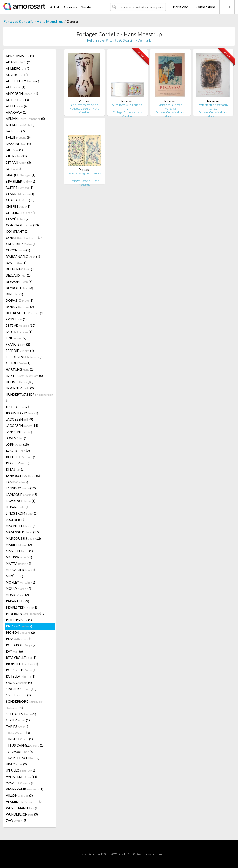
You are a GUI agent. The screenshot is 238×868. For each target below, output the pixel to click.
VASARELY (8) (20, 783)
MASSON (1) (19, 551)
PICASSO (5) (19, 626)
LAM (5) (17, 482)
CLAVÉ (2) (18, 219)
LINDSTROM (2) (22, 513)
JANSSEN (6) (19, 432)
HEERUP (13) (20, 382)
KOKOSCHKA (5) (23, 476)
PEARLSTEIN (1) (21, 607)
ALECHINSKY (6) (22, 81)
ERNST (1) (16, 319)
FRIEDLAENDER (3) (25, 357)
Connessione (206, 7)
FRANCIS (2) (18, 344)
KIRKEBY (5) (18, 463)
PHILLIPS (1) (19, 620)
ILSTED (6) (17, 407)
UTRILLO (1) (20, 770)
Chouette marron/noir (84, 105)
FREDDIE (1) (20, 351)
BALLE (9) (18, 137)
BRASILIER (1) (20, 181)
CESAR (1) (20, 194)
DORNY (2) (20, 307)
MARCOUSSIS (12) (23, 538)
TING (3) (18, 733)
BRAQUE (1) (21, 175)
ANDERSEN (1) (22, 93)
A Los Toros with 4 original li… (127, 107)
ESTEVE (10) (21, 325)
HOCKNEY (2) (20, 388)
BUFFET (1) (20, 188)
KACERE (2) (18, 451)
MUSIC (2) (17, 595)
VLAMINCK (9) (24, 802)
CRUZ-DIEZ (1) (21, 244)
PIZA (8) (19, 639)
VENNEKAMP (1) (25, 789)
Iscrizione (180, 7)
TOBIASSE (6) (20, 752)
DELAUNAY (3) (20, 269)
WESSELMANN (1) (22, 808)
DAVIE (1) (16, 263)
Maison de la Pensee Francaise (170, 107)
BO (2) (13, 169)
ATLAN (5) (21, 125)
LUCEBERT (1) (16, 520)
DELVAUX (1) (18, 275)
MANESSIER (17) (22, 532)
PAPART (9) (17, 601)
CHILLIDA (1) (21, 213)
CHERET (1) (18, 206)
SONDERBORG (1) (25, 705)
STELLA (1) (18, 720)
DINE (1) (14, 294)
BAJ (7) (15, 131)
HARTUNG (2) (20, 369)
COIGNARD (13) (22, 225)
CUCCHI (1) (18, 250)
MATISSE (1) (19, 557)
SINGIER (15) (21, 689)
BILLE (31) (16, 156)
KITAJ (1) (15, 469)
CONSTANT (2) (17, 231)
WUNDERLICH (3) (22, 814)
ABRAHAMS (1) (20, 56)
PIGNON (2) (20, 632)
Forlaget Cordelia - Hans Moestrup (33, 21)
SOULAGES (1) (21, 714)
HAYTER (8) (24, 376)
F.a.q (159, 854)
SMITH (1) (18, 695)
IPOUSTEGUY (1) (22, 413)
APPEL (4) (17, 106)
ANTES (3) (17, 100)
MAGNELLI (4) (21, 526)
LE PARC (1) (18, 507)
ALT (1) (16, 87)
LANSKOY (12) (21, 488)
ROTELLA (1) (21, 676)
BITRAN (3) (18, 162)
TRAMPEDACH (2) (23, 758)
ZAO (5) (17, 821)
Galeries (70, 7)
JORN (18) (17, 444)
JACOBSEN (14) (22, 426)
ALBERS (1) (18, 75)
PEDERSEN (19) (26, 614)
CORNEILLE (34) (25, 238)
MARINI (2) (19, 545)
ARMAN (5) (25, 119)
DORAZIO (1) (20, 300)
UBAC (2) (16, 764)
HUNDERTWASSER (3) (29, 398)
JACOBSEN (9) (19, 419)
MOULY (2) (18, 589)
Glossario (149, 854)
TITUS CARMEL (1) (25, 745)
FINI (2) (16, 338)
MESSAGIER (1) (20, 570)
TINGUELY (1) (19, 739)
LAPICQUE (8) (21, 494)
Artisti (55, 7)
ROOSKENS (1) (21, 670)
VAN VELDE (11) (21, 777)
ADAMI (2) (18, 62)
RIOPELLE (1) (22, 664)
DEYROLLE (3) (19, 288)
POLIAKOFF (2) (21, 645)
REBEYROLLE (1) (21, 658)
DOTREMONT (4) (25, 313)
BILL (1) (14, 150)
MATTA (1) (19, 563)
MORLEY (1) (20, 582)
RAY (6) (14, 651)
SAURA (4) (19, 683)
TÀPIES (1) (18, 726)
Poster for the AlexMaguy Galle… (213, 107)
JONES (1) (17, 438)
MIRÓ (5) (16, 576)
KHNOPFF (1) (21, 457)
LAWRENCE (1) (21, 501)
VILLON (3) (19, 795)
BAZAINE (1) (18, 144)
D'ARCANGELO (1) (23, 256)
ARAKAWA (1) (16, 112)
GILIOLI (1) (18, 363)
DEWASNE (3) (19, 282)
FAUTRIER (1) (19, 332)
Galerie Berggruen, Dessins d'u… (84, 175)
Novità (86, 7)
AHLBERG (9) (18, 68)
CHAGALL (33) (20, 200)
